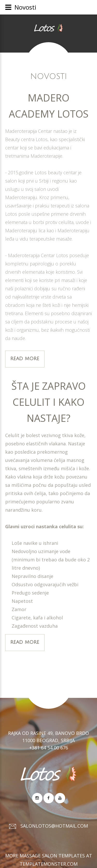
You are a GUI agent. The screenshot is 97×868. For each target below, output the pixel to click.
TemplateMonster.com (49, 864)
